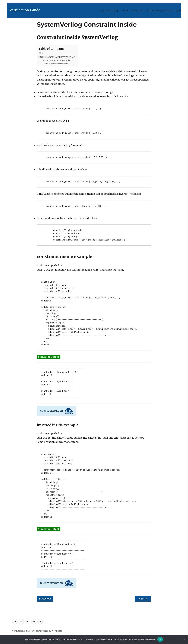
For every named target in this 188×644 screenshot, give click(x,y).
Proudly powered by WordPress (47, 631)
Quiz (178, 11)
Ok (160, 639)
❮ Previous (45, 599)
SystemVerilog (109, 11)
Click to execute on (56, 411)
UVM (125, 11)
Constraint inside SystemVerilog (58, 57)
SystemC (137, 11)
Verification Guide (25, 10)
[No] (184, 639)
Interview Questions (159, 11)
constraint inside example (57, 61)
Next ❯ (143, 599)
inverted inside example (59, 64)
